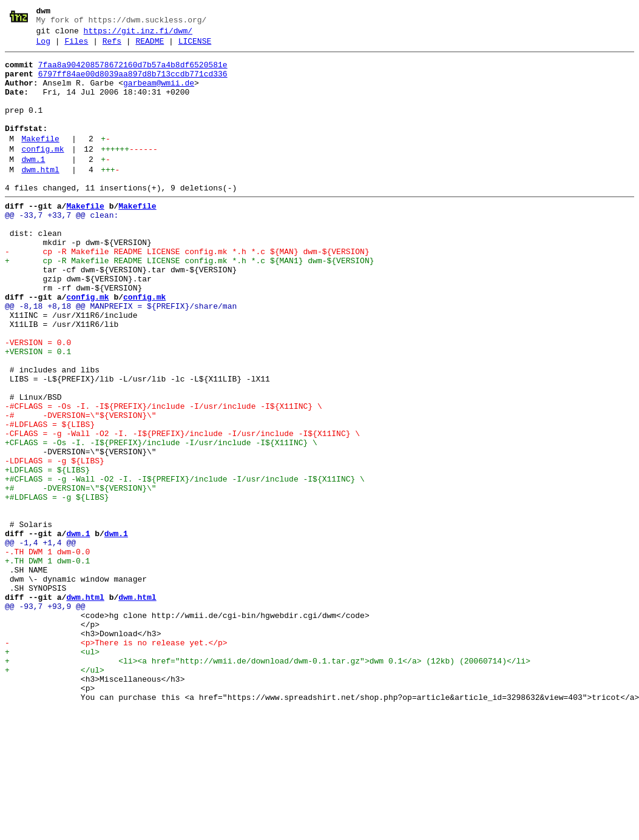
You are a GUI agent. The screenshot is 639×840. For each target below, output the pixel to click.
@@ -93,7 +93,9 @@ (45, 717)
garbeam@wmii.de (159, 94)
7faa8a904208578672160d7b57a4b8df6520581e (133, 72)
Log (43, 47)
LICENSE (195, 47)
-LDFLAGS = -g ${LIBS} (55, 543)
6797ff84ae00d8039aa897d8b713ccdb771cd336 (133, 83)
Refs (112, 47)
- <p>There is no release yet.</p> (116, 761)
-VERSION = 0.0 (38, 401)
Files (76, 47)
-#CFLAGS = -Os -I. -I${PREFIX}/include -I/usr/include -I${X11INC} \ (164, 477)
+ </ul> (55, 794)
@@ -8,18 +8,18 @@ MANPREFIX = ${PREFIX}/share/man (121, 357)
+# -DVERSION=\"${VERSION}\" (81, 576)
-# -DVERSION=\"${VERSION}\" (81, 488)
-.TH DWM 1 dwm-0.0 (47, 652)
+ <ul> (52, 772)
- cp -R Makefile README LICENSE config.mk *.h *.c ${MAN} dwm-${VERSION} (187, 292)
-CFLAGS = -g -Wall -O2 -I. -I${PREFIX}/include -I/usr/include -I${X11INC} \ (182, 510)
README (150, 47)
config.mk (42, 173)
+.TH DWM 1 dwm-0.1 (47, 663)
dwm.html (40, 197)
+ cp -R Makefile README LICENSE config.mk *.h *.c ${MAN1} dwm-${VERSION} (189, 303)
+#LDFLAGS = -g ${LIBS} (57, 586)
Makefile (40, 161)
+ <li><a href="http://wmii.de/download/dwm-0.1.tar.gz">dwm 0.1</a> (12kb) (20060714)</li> (268, 783)
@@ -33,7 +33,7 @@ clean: (62, 248)
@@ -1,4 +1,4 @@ (40, 641)
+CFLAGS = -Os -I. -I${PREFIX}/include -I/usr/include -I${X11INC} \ (161, 521)
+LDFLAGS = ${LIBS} (47, 554)
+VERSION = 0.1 (38, 412)
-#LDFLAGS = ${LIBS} (50, 499)
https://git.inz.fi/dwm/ (138, 35)
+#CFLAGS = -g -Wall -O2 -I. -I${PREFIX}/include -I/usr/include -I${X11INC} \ (185, 565)
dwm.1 (33, 185)
